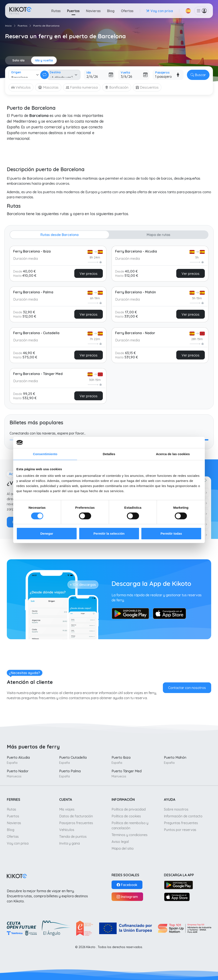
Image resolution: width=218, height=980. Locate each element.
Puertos (73, 11)
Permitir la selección (109, 533)
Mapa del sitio (123, 848)
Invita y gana (70, 843)
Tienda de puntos (73, 837)
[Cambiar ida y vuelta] (44, 75)
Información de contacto (183, 816)
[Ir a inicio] (20, 11)
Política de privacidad (129, 809)
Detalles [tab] (109, 454)
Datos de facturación (76, 816)
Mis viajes (67, 809)
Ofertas (127, 11)
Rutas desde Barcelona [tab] (60, 235)
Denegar (47, 533)
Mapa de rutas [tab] (158, 235)
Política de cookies (126, 816)
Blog (111, 11)
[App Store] (177, 897)
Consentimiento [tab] (45, 454)
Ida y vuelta (44, 60)
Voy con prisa (18, 843)
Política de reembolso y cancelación (130, 825)
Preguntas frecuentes (181, 823)
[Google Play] (179, 885)
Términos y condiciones (130, 835)
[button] (188, 11)
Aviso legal (120, 842)
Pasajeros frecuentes (76, 823)
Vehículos (67, 830)
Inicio (8, 26)
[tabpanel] (109, 323)
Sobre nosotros (176, 809)
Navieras (93, 11)
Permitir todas (171, 533)
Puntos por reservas (180, 830)
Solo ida (18, 60)
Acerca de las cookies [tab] (173, 454)
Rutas (56, 11)
